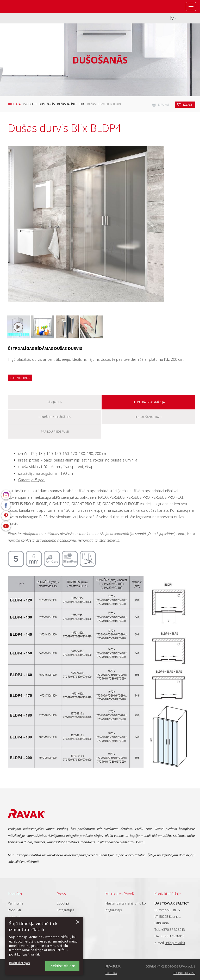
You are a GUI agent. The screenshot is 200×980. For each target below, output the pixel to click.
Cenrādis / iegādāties (55, 417)
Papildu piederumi (55, 431)
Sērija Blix (55, 402)
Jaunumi (14, 916)
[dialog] (44, 946)
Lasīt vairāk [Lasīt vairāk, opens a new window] (31, 954)
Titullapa (14, 104)
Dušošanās (47, 104)
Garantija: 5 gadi (32, 480)
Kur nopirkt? (20, 378)
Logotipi (63, 903)
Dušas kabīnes (67, 104)
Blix (82, 104)
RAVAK (20, 7)
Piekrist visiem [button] (62, 966)
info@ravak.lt (175, 943)
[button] (23, 963)
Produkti (30, 104)
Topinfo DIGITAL (184, 973)
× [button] (77, 922)
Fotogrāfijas (65, 910)
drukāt (164, 105)
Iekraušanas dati (148, 417)
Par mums (15, 903)
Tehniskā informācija (149, 402)
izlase (188, 105)
